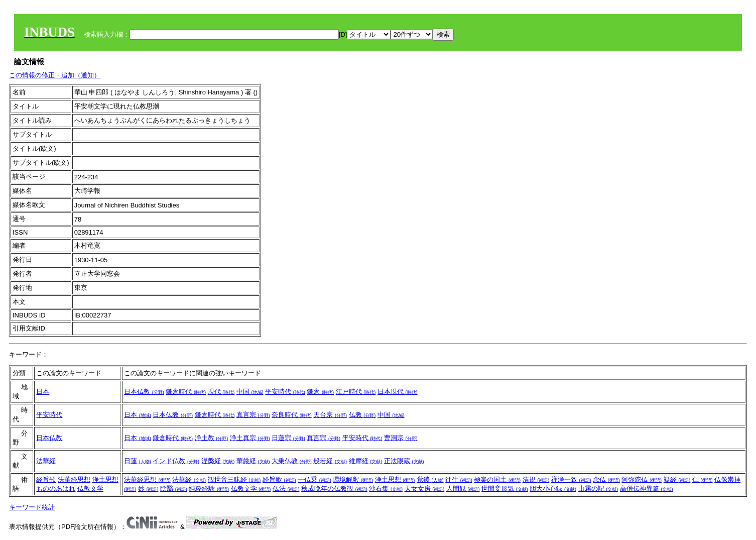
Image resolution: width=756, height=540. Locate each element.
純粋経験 (209, 489)
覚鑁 (430, 479)
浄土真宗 (250, 438)
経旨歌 (46, 479)
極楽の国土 (497, 479)
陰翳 (174, 489)
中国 (250, 392)
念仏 (606, 479)
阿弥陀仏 (642, 479)
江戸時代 (356, 392)
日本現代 (398, 392)
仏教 (362, 415)
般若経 (330, 461)
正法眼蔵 (404, 461)
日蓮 (138, 461)
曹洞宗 (401, 438)
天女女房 (425, 489)
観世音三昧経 (234, 479)
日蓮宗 (288, 438)
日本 (43, 392)
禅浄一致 (571, 479)
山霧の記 (598, 489)
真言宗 (253, 415)
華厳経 (253, 461)
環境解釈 (353, 479)
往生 (459, 479)
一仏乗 (314, 479)
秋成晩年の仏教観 (334, 489)
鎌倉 (320, 392)
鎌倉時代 (186, 392)
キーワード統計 (32, 507)
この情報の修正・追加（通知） (55, 75)
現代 (221, 392)
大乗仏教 (292, 461)
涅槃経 (218, 461)
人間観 (463, 489)
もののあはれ (56, 489)
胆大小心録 (553, 489)
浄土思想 (105, 479)
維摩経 (366, 461)
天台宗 (330, 415)
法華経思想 (74, 479)
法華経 (46, 461)
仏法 (286, 489)
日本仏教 (144, 392)
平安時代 (285, 392)
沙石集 (386, 489)
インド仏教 (176, 461)
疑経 (677, 479)
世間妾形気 (505, 489)
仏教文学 (90, 489)
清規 (536, 479)
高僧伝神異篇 (647, 489)
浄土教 (212, 438)
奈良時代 (292, 415)
